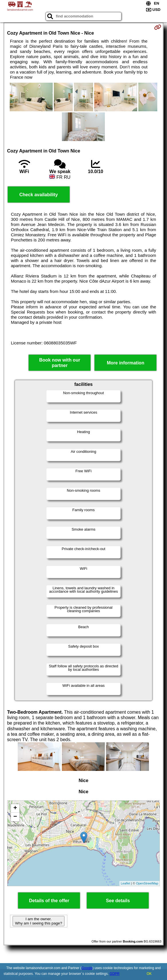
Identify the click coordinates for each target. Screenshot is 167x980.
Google (87, 968)
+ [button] (15, 808)
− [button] (15, 817)
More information (126, 363)
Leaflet (126, 883)
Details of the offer (49, 901)
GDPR (115, 974)
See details (118, 901)
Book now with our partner (60, 363)
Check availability (39, 195)
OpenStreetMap (147, 883)
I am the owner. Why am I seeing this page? (38, 921)
